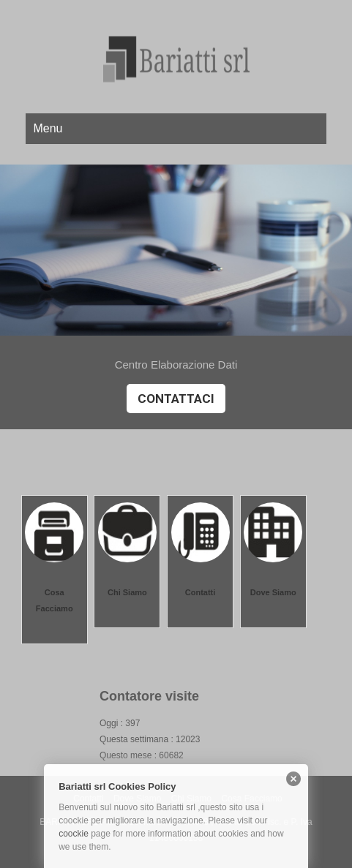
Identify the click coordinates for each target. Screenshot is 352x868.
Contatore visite (149, 696)
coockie (74, 834)
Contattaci (176, 399)
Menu (48, 128)
